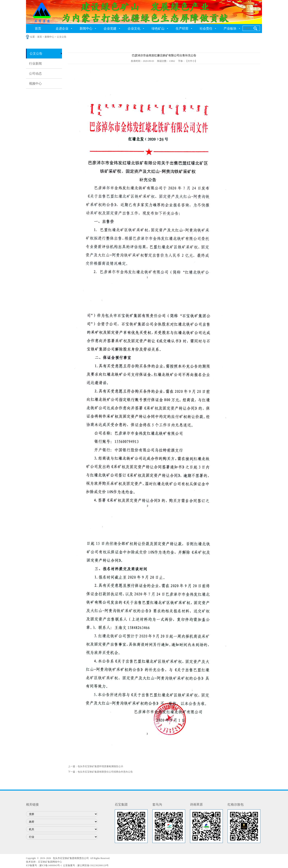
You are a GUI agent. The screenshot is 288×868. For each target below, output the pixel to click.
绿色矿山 (158, 29)
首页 (38, 29)
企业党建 (110, 29)
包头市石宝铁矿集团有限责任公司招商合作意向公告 (105, 772)
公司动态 (35, 74)
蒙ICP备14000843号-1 (51, 865)
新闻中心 (86, 29)
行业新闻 (35, 64)
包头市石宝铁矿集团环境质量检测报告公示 (100, 766)
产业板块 (230, 29)
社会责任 (206, 29)
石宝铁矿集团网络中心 (50, 862)
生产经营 (182, 29)
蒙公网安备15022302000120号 (93, 865)
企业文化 (134, 29)
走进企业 (62, 29)
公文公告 (36, 54)
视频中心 (35, 84)
